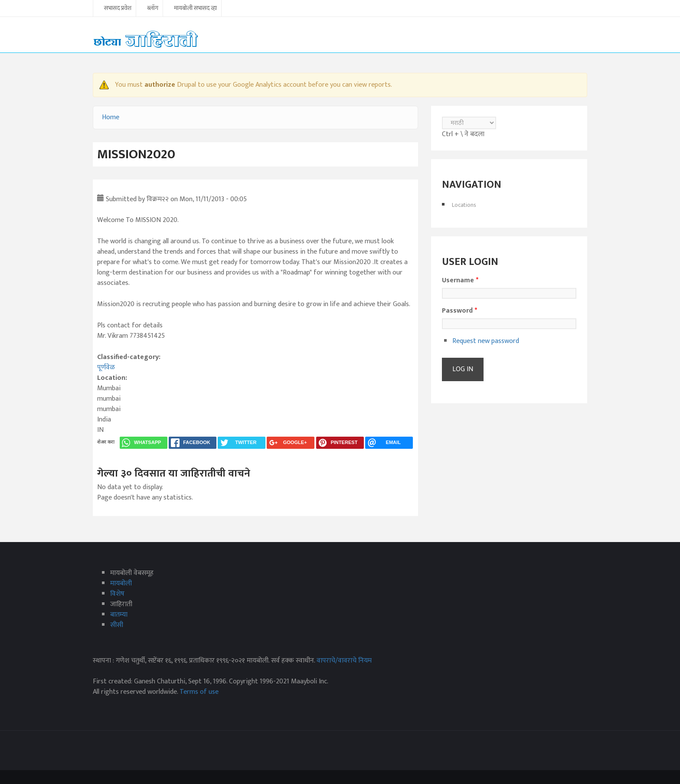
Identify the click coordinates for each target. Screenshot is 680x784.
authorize (160, 85)
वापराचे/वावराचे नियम (344, 661)
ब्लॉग (153, 9)
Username (460, 281)
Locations (464, 205)
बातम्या (119, 615)
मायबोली (121, 583)
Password (459, 311)
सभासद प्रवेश (118, 9)
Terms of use (199, 692)
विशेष (117, 594)
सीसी (117, 625)
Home (111, 117)
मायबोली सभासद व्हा (195, 9)
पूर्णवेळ (106, 367)
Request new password (486, 341)
